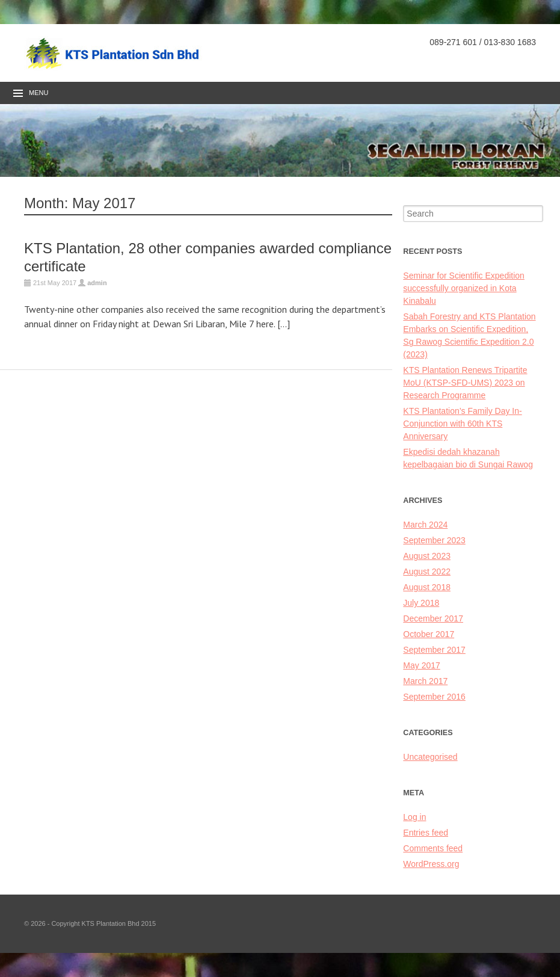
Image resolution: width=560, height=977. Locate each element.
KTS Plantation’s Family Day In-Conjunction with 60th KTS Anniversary (462, 424)
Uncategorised (430, 757)
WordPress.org (431, 864)
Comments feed (433, 848)
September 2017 (434, 650)
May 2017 (421, 665)
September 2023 (434, 540)
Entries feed (426, 833)
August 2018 (427, 587)
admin (97, 283)
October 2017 (429, 634)
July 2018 (421, 603)
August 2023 (427, 556)
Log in (414, 817)
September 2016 (434, 697)
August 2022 (427, 572)
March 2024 (425, 525)
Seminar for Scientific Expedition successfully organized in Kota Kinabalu (464, 288)
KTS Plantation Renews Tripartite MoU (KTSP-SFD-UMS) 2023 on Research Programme (465, 383)
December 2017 (433, 618)
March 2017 (425, 681)
